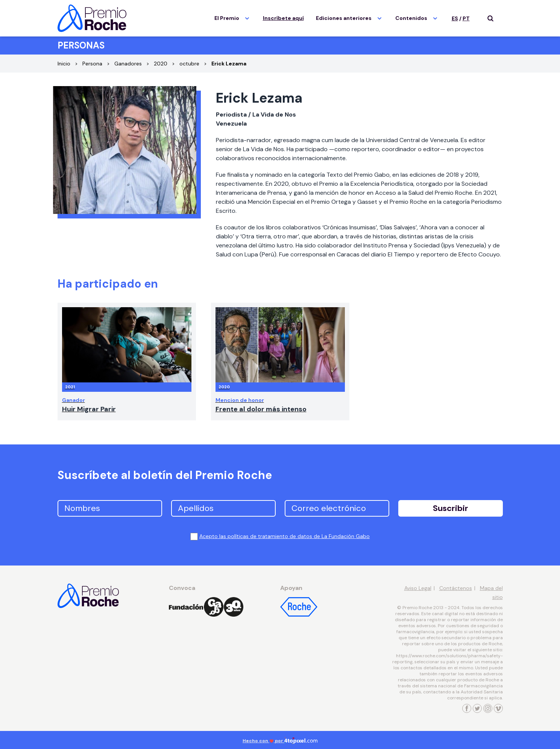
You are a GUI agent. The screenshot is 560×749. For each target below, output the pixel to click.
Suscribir (451, 508)
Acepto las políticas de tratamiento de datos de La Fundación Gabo (285, 536)
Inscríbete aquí (283, 18)
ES (455, 18)
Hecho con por (280, 741)
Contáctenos (456, 588)
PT (466, 18)
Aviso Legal (418, 588)
